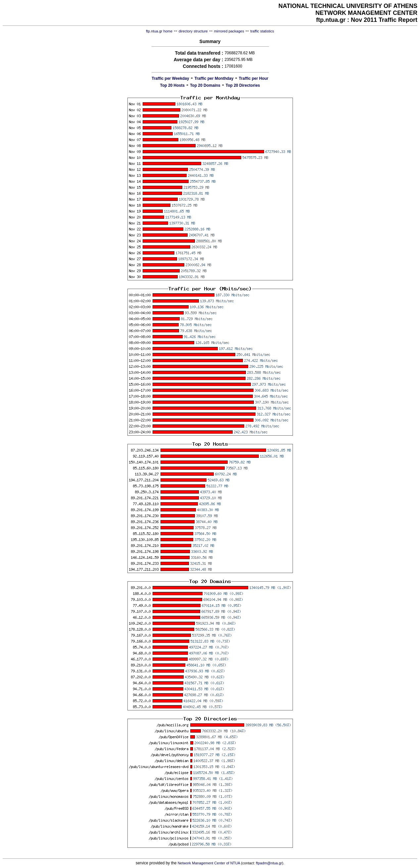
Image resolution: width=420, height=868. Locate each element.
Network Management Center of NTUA (209, 863)
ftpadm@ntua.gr (269, 863)
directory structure (193, 31)
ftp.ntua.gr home (159, 31)
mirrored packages (229, 31)
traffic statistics (262, 31)
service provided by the (157, 863)
